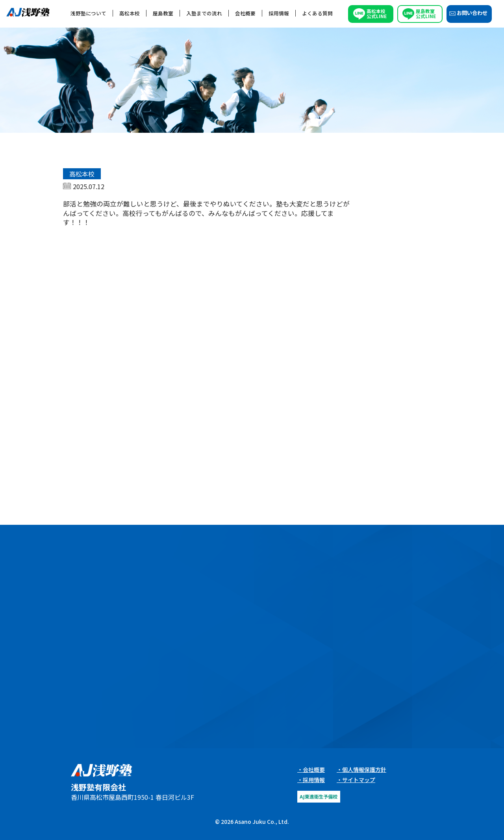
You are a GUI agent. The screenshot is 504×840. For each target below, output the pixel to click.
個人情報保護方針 (364, 769)
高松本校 (130, 13)
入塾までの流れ (204, 13)
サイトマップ (359, 780)
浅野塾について (88, 13)
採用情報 (279, 13)
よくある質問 (317, 13)
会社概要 (245, 13)
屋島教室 (163, 13)
